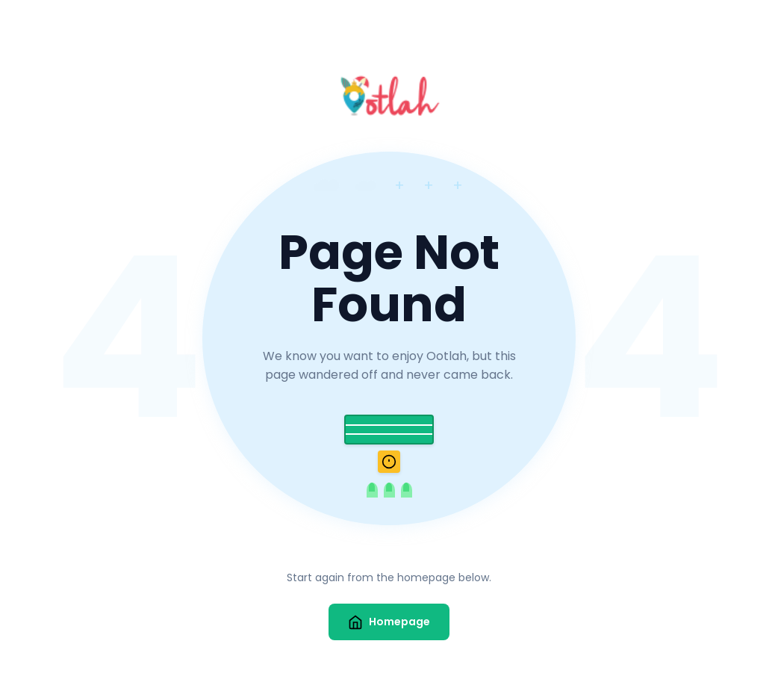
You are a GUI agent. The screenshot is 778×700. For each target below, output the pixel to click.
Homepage (389, 622)
